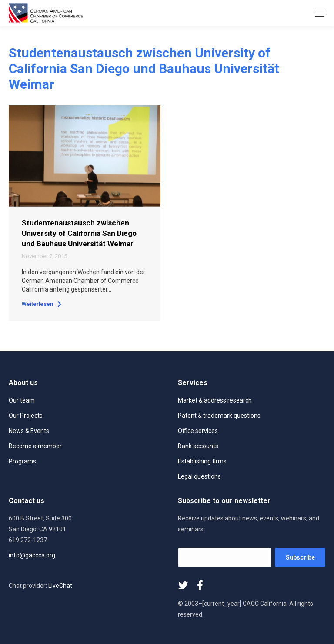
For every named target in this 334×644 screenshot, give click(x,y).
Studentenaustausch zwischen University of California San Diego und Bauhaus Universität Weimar (79, 233)
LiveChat (60, 586)
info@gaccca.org (32, 555)
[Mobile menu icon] (320, 13)
